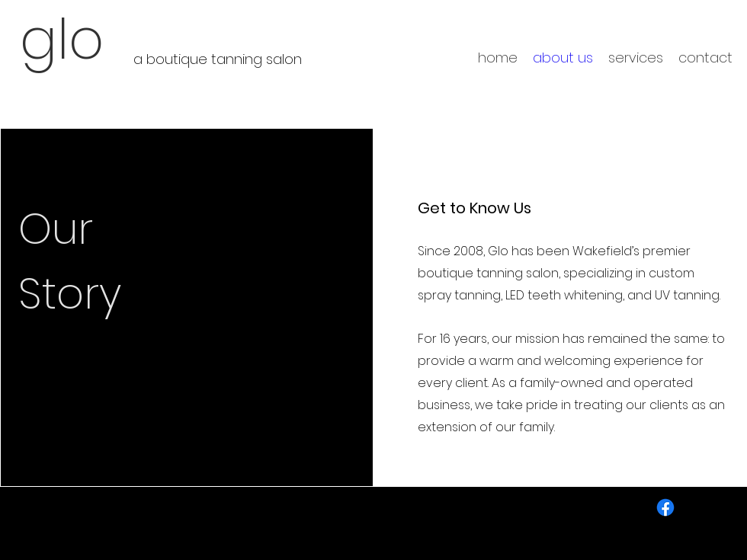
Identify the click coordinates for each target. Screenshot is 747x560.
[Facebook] (665, 507)
